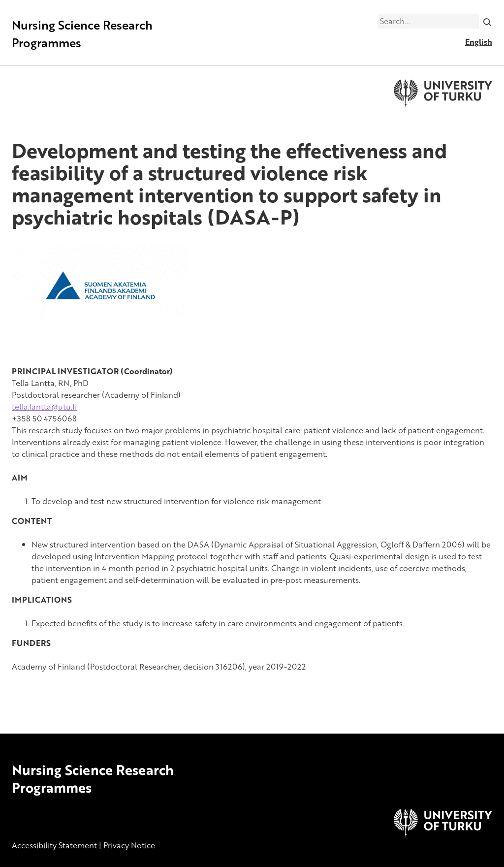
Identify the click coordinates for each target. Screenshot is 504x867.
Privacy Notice (129, 845)
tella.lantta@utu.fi (44, 407)
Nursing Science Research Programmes (82, 34)
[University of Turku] (443, 834)
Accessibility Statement (54, 845)
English (479, 42)
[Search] (488, 21)
